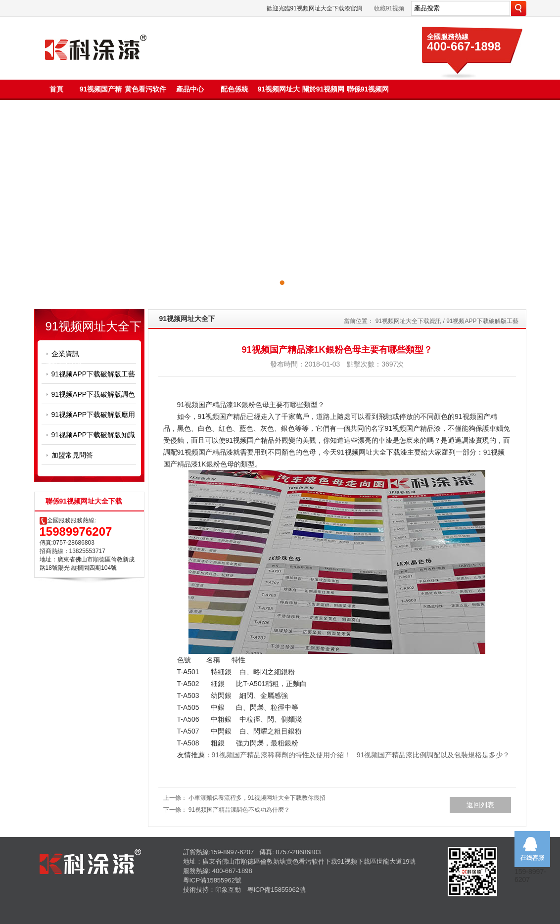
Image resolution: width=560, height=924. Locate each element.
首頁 (56, 89)
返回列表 (480, 805)
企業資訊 (65, 354)
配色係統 (234, 89)
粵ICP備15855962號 (212, 880)
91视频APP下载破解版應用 (93, 415)
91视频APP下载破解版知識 (93, 435)
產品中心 (190, 89)
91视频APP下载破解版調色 (93, 394)
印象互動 (228, 890)
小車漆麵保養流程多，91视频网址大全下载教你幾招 (257, 798)
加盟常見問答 (72, 455)
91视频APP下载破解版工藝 (93, 374)
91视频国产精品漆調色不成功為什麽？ (239, 810)
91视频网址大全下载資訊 (408, 321)
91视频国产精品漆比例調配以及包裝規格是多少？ (433, 755)
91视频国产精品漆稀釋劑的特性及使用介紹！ (281, 755)
